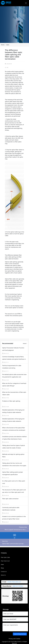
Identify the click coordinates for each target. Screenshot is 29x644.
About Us (3, 575)
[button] (3, 45)
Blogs (2, 568)
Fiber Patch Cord (5, 561)
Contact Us (4, 572)
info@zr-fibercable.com (14, 582)
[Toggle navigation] (26, 3)
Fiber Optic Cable (5, 557)
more (25, 343)
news (8, 45)
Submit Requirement (20, 634)
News (2, 564)
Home (3, 45)
